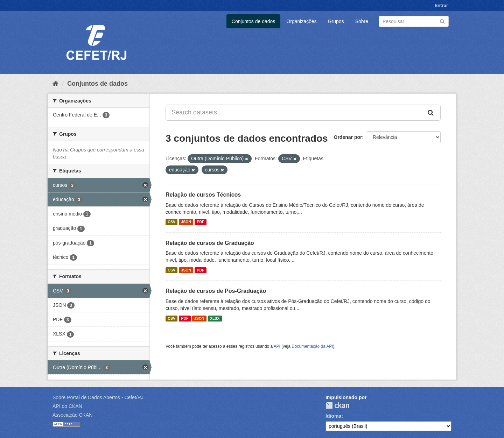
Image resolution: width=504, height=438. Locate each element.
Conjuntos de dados (254, 21)
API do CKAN (67, 406)
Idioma (333, 416)
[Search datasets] (414, 21)
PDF (200, 222)
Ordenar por (348, 137)
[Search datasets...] (294, 113)
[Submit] (442, 21)
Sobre (362, 21)
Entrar (441, 5)
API (277, 346)
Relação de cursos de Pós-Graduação (216, 291)
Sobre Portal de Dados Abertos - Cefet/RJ (98, 397)
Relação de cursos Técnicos (203, 195)
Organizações (301, 21)
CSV (171, 222)
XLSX (215, 318)
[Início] (55, 84)
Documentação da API (312, 346)
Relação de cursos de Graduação (210, 243)
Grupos (336, 21)
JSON (186, 222)
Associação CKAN (72, 415)
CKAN (337, 405)
